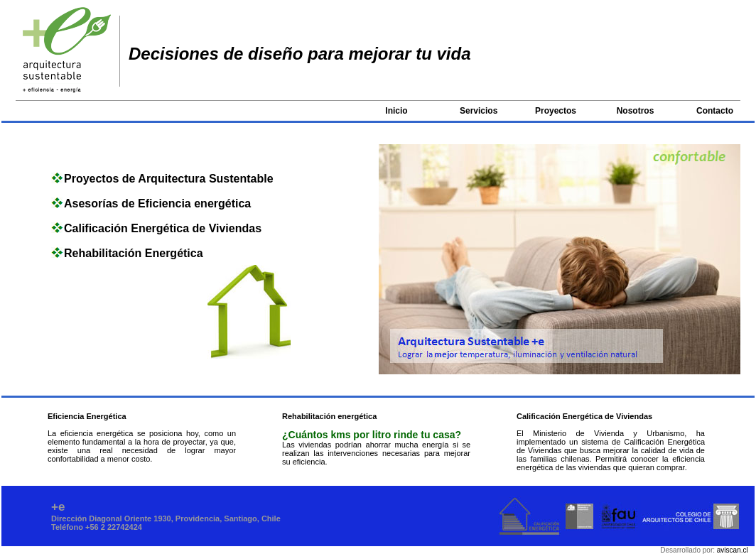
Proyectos (556, 111)
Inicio (396, 111)
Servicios (479, 111)
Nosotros (636, 111)
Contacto (715, 111)
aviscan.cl (733, 550)
